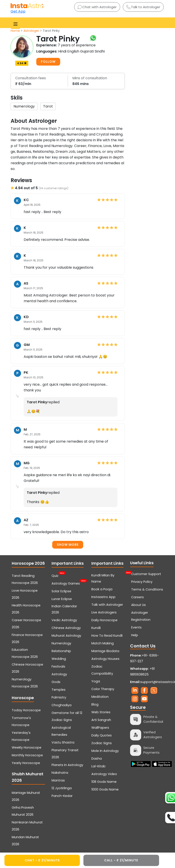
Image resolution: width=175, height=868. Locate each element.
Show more (68, 545)
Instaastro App (103, 597)
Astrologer (31, 31)
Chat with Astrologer (97, 7)
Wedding (59, 659)
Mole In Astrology (105, 751)
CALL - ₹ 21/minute (121, 860)
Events (136, 627)
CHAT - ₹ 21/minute (42, 860)
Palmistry (59, 697)
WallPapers (100, 728)
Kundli (96, 628)
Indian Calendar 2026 (64, 609)
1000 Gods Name (105, 789)
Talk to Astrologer (143, 7)
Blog (95, 704)
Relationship (61, 651)
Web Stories (101, 712)
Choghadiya (62, 705)
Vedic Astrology (64, 620)
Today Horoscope (26, 710)
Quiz (55, 575)
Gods (56, 682)
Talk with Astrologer (107, 605)
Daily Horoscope (104, 620)
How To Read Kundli (107, 636)
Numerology (61, 643)
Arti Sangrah (101, 720)
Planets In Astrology (67, 765)
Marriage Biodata (105, 651)
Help (135, 635)
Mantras (58, 780)
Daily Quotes (102, 735)
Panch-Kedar (62, 796)
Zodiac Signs (102, 743)
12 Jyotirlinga (62, 788)
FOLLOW (48, 62)
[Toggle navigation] (15, 24)
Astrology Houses (105, 659)
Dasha (97, 759)
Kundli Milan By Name (108, 578)
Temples (59, 690)
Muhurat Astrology (66, 636)
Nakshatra (60, 773)
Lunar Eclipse (62, 599)
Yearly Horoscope (26, 763)
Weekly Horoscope (27, 747)
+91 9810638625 (142, 672)
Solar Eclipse (61, 591)
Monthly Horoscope (27, 755)
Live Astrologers (104, 612)
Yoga (96, 681)
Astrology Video (104, 774)
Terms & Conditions (147, 589)
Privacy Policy (142, 582)
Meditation (100, 697)
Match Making (103, 643)
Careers (137, 597)
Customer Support (146, 574)
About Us (138, 605)
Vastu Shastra (63, 742)
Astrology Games (66, 583)
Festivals (58, 666)
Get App (18, 11)
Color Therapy (103, 689)
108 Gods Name (104, 782)
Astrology (59, 674)
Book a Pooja (102, 589)
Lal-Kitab (98, 766)
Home (15, 31)
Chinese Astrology (66, 628)
